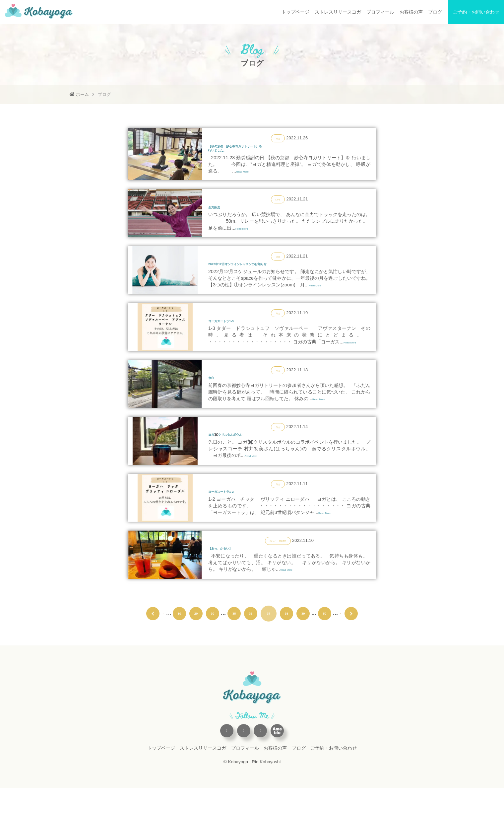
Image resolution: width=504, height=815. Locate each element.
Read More (248, 178)
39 (303, 640)
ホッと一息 (273, 565)
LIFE (278, 206)
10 (179, 640)
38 (286, 640)
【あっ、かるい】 (232, 574)
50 (325, 640)
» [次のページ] (341, 640)
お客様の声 (411, 12)
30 (213, 640)
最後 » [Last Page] (353, 640)
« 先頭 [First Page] (151, 640)
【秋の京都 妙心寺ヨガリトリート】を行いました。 (262, 151)
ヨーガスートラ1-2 (233, 514)
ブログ (435, 12)
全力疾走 (220, 215)
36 (251, 640)
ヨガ (278, 138)
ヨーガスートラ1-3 (233, 334)
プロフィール (380, 12)
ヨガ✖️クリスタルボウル (242, 454)
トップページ (295, 12)
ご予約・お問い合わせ (476, 12)
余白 (214, 394)
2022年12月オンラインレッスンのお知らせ (266, 275)
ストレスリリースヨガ (338, 12)
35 (234, 640)
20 (196, 640)
